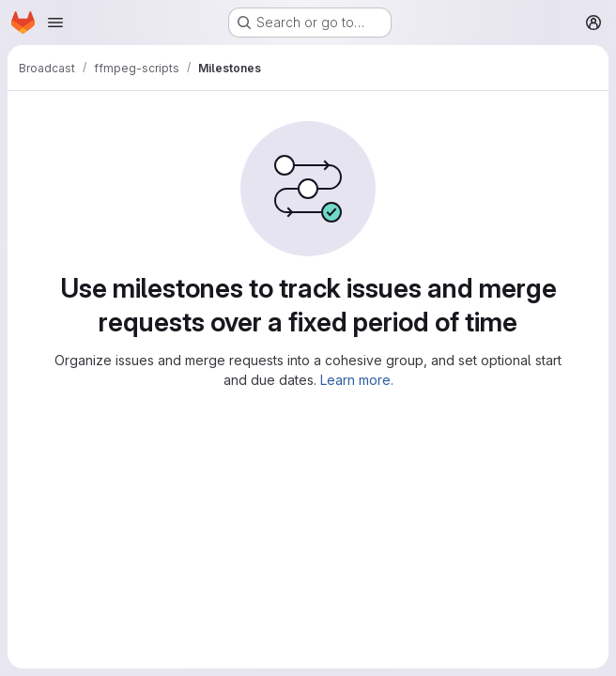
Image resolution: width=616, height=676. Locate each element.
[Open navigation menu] (55, 23)
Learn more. (357, 380)
